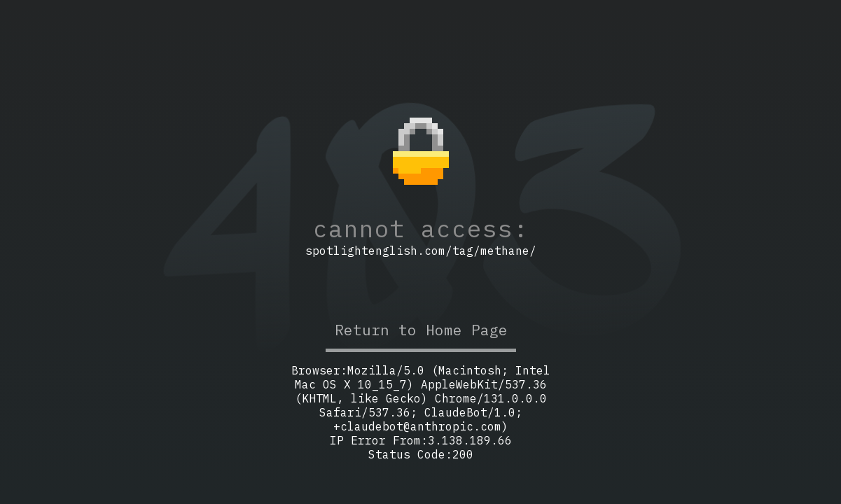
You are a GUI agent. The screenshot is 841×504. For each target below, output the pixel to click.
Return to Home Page (420, 330)
